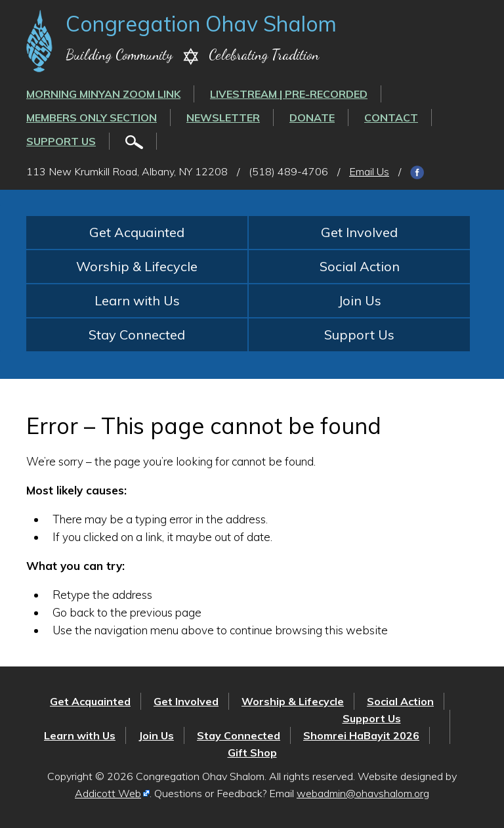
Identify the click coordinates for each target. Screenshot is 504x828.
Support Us (61, 141)
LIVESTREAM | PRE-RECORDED (289, 94)
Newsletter (223, 118)
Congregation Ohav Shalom (201, 24)
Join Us (360, 300)
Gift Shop (252, 752)
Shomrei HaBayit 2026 (361, 735)
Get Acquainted (137, 232)
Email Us (369, 171)
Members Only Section (92, 118)
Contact (391, 118)
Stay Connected (137, 335)
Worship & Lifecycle (137, 266)
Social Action (360, 266)
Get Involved (359, 232)
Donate (312, 118)
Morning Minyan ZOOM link (103, 94)
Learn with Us (137, 300)
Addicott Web (108, 793)
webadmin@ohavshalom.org (363, 793)
